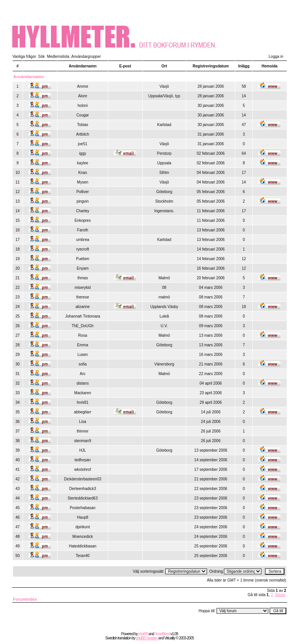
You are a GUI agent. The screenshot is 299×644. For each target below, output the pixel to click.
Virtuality (170, 638)
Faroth (83, 230)
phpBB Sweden (147, 638)
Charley (82, 211)
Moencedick (83, 537)
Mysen (83, 182)
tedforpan (82, 460)
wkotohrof (83, 469)
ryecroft (83, 249)
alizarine (83, 307)
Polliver (83, 192)
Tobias (83, 125)
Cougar (83, 115)
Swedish (111, 638)
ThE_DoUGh (83, 326)
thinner (83, 431)
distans (83, 383)
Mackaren (83, 393)
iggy (82, 153)
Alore (83, 96)
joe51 (82, 144)
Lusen (83, 355)
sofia (83, 364)
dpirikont (83, 527)
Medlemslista (58, 57)
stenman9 (83, 441)
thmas (83, 278)
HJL (83, 450)
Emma (83, 345)
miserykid (82, 288)
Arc (83, 374)
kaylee (83, 163)
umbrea (83, 240)
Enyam (83, 268)
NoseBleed (162, 634)
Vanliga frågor (25, 57)
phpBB (143, 634)
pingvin (83, 201)
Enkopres (82, 220)
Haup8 (83, 517)
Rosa (83, 335)
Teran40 (82, 556)
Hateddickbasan (83, 546)
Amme (83, 86)
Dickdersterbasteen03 (83, 479)
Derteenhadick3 (83, 489)
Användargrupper (86, 57)
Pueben (82, 259)
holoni (83, 106)
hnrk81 (83, 402)
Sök (42, 57)
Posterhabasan (83, 508)
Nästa (280, 595)
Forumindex (25, 599)
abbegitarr (83, 412)
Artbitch (83, 134)
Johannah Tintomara (83, 316)
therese (83, 297)
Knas (83, 173)
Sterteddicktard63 (82, 498)
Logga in (276, 57)
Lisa (82, 422)
